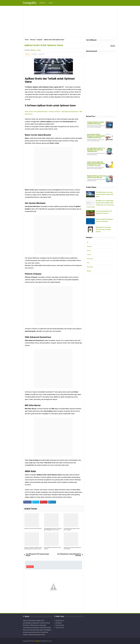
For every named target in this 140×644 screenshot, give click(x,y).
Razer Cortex (29, 112)
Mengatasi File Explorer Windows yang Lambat (72, 548)
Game (89, 251)
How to (89, 255)
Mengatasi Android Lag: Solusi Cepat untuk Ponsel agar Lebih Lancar (96, 177)
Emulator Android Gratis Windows (33, 529)
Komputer (41, 54)
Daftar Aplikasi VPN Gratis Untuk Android (52, 548)
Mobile (89, 271)
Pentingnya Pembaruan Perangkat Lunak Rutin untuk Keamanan (95, 123)
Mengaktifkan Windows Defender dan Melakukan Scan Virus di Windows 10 (53, 530)
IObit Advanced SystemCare (70, 112)
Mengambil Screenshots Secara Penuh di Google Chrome (103, 229)
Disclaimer (59, 623)
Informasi (34, 54)
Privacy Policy (60, 625)
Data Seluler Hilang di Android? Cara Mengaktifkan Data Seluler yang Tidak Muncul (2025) (96, 150)
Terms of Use (60, 627)
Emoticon (30, 567)
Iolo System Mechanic (41, 112)
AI (88, 242)
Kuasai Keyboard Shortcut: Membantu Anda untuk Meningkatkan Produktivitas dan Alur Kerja (96, 136)
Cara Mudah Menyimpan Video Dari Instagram (72, 529)
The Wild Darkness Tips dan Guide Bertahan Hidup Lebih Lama (104, 194)
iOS (88, 263)
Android (89, 247)
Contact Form (60, 620)
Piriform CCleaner (55, 112)
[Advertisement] (70, 21)
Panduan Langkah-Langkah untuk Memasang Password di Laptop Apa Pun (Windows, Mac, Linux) (33, 549)
